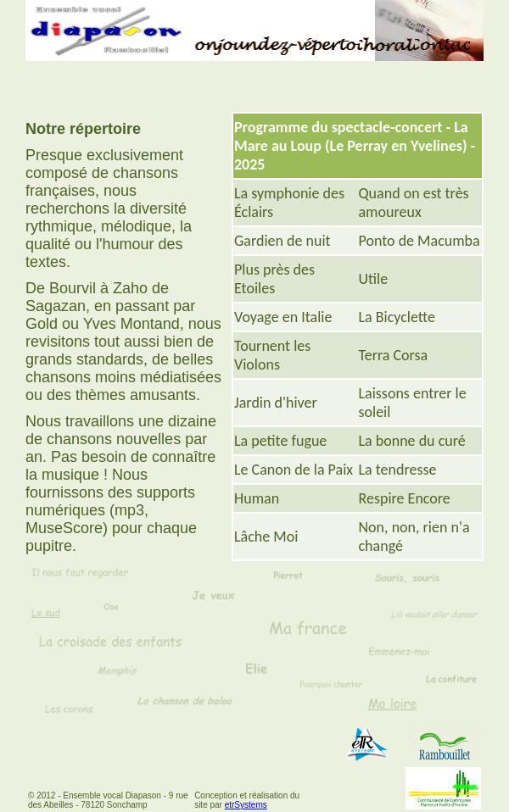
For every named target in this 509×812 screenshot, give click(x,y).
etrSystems (246, 805)
